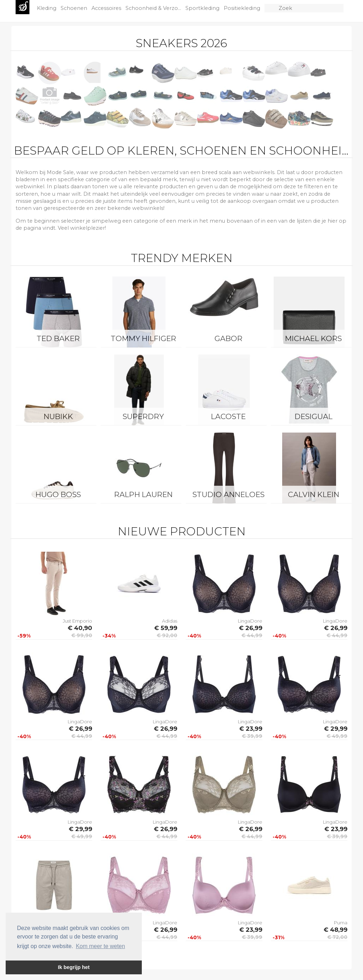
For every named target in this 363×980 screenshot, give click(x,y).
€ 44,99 (252, 635)
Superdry (143, 416)
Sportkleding (203, 8)
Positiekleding (243, 8)
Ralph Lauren (143, 494)
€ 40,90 (80, 628)
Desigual (314, 416)
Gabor (228, 338)
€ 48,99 (336, 930)
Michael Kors (313, 338)
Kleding (47, 8)
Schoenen (75, 8)
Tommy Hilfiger (143, 338)
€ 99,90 (82, 635)
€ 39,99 (252, 736)
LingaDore (250, 621)
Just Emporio (77, 621)
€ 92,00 (167, 635)
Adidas (170, 621)
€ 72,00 (337, 937)
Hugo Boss (58, 494)
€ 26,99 (251, 628)
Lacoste (228, 416)
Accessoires (107, 8)
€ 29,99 (336, 729)
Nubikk (58, 416)
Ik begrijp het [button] (74, 967)
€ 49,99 (337, 736)
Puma (341, 923)
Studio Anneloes (228, 494)
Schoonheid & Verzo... (154, 8)
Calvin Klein (314, 494)
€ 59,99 (166, 628)
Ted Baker (58, 338)
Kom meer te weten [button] (100, 946)
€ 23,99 (251, 729)
